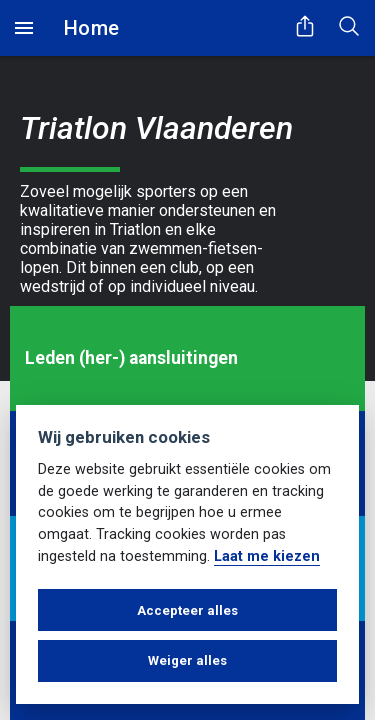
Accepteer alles (187, 610)
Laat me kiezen (267, 556)
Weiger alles (187, 660)
